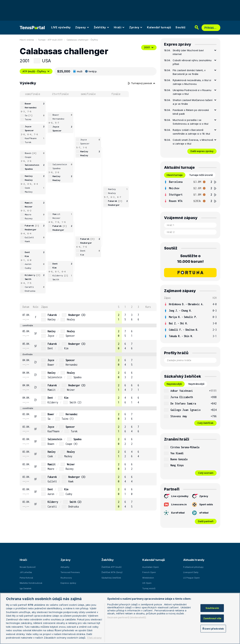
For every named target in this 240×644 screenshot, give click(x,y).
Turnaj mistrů (149, 588)
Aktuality (65, 567)
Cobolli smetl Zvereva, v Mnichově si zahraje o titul (193, 142)
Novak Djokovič (28, 567)
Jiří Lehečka (26, 572)
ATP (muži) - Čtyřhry (36, 71)
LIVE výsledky (61, 27)
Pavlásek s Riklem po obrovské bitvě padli (191, 112)
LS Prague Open (191, 578)
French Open (149, 572)
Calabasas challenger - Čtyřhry (82, 40)
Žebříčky (102, 27)
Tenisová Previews (70, 572)
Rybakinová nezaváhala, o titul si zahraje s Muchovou (192, 82)
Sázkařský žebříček (111, 578)
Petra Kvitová (26, 578)
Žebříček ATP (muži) (111, 567)
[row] (88, 317)
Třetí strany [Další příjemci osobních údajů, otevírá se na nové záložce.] (94, 638)
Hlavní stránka (27, 40)
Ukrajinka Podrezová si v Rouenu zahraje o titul (192, 92)
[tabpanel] (190, 191)
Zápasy (82, 27)
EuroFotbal (174, 513)
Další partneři (206, 521)
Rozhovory (66, 578)
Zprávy (136, 27)
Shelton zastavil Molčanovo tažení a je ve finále (193, 102)
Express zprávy (68, 583)
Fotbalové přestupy (193, 567)
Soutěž (180, 27)
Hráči (119, 27)
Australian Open (151, 567)
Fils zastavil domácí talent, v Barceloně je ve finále (189, 72)
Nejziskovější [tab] (174, 384)
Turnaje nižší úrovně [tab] (201, 175)
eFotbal (200, 513)
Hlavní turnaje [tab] (175, 175)
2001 (149, 47)
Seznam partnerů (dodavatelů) (127, 617)
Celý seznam (206, 473)
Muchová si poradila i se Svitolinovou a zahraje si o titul (190, 122)
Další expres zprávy (202, 151)
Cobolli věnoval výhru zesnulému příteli (192, 62)
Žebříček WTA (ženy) (112, 572)
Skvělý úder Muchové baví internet (188, 52)
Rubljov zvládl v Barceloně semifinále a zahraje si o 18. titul (191, 132)
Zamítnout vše (212, 618)
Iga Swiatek (25, 588)
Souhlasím (212, 608)
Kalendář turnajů (159, 27)
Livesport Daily (191, 572)
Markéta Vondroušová (31, 583)
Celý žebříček (205, 423)
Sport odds (203, 505)
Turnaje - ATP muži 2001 (50, 40)
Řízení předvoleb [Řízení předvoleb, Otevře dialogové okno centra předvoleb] (213, 628)
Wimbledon (148, 578)
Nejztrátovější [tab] (196, 384)
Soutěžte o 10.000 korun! (190, 259)
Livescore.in (175, 505)
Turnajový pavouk (142, 83)
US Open (147, 583)
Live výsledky (176, 496)
